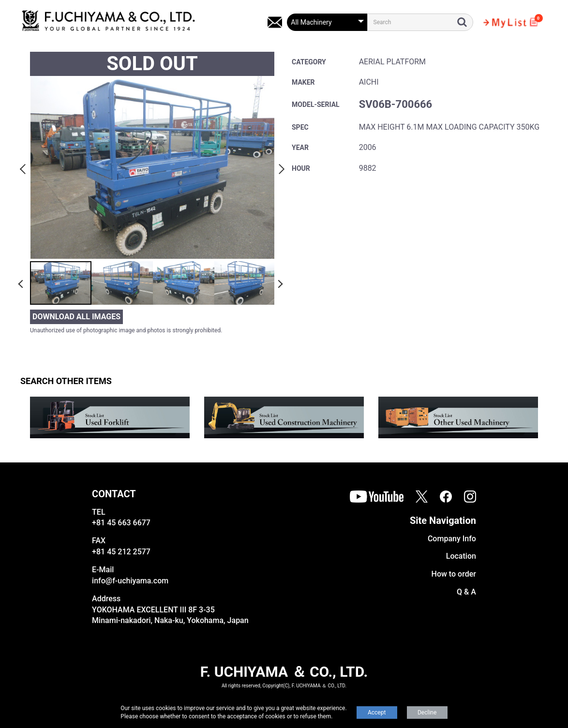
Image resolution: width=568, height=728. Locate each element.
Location (461, 556)
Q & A (466, 592)
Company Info (452, 539)
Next (280, 167)
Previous (24, 167)
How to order (454, 574)
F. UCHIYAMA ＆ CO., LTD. (284, 672)
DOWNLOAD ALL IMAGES (76, 317)
